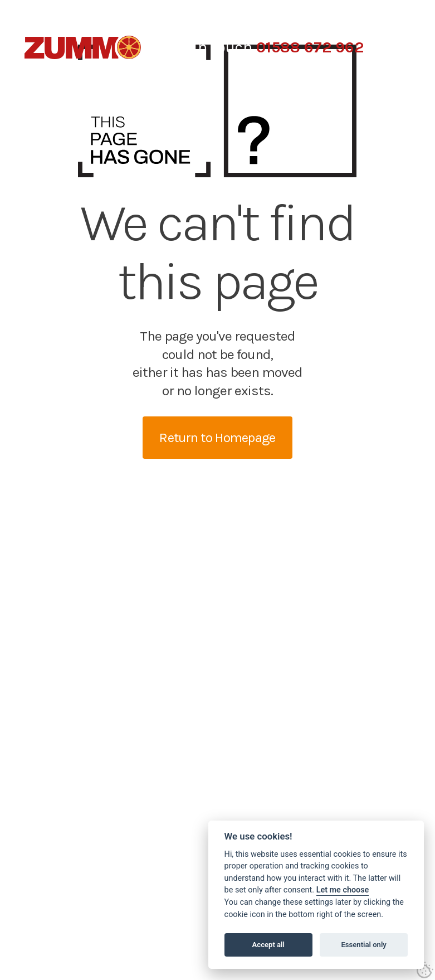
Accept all (268, 945)
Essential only (363, 945)
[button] (399, 47)
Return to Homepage (217, 438)
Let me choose (343, 890)
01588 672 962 (310, 47)
